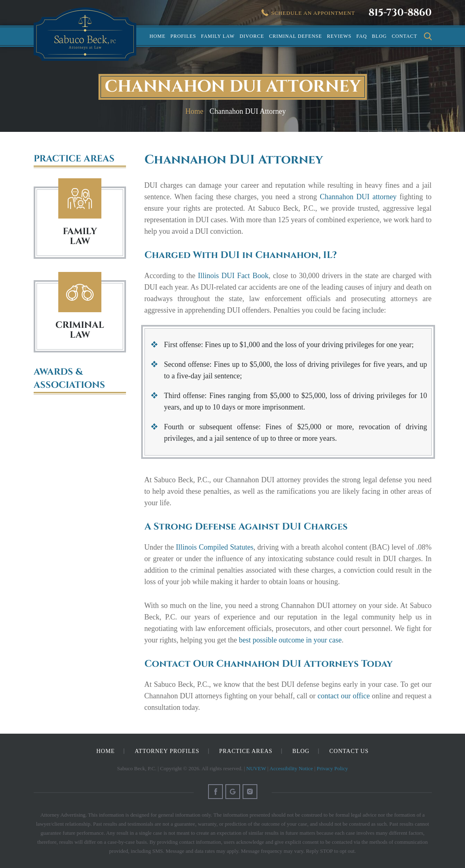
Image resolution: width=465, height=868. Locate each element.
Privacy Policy (332, 768)
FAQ (362, 36)
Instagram (250, 792)
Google (233, 792)
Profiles (183, 36)
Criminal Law (80, 292)
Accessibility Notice (291, 768)
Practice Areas (246, 751)
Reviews (339, 36)
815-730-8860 (400, 13)
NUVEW (256, 768)
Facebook (215, 792)
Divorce (252, 36)
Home (157, 36)
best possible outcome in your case (290, 640)
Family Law (218, 36)
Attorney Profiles (167, 751)
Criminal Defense (295, 36)
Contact (404, 36)
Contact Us (349, 751)
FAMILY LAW (80, 236)
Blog (379, 36)
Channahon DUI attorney (358, 197)
